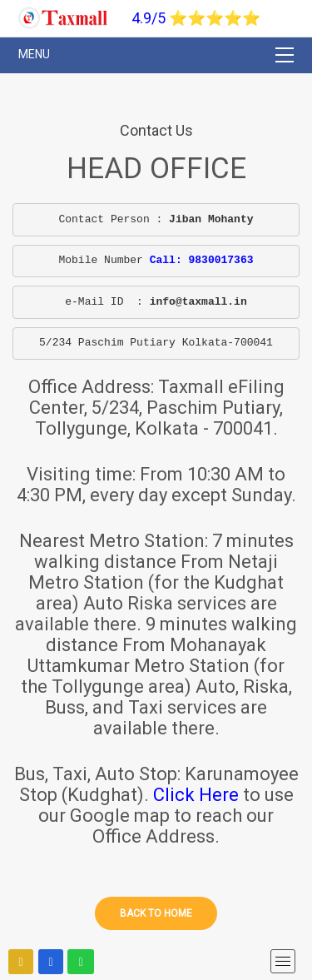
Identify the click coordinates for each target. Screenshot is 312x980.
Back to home (156, 913)
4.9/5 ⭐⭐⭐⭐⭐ (196, 18)
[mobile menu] (283, 961)
